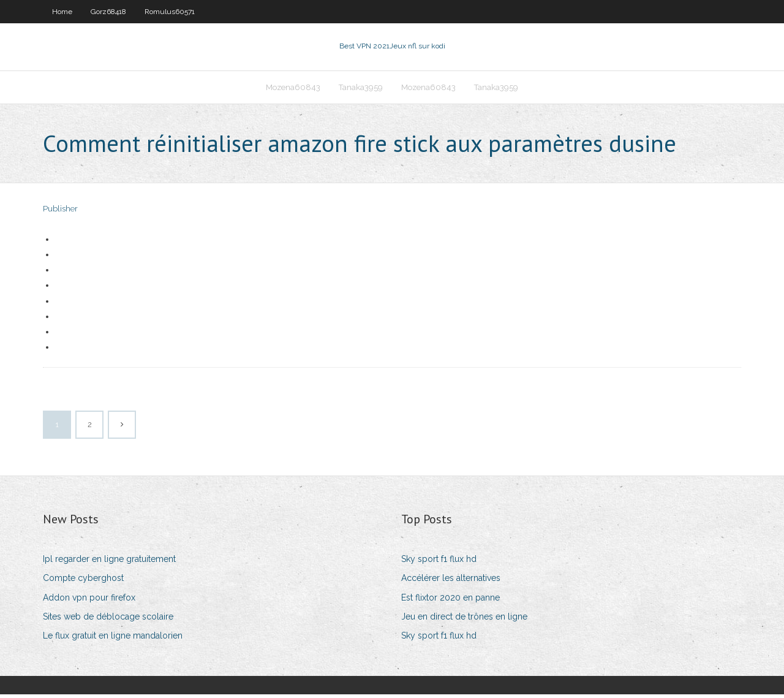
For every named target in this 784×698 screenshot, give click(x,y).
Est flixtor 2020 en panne (450, 601)
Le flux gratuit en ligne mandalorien (113, 639)
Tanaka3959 (361, 90)
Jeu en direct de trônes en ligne (464, 620)
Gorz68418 (108, 12)
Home (62, 12)
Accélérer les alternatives (451, 582)
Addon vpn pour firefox (89, 601)
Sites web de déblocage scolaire (108, 620)
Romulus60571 (170, 12)
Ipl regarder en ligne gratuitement (109, 563)
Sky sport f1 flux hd (439, 563)
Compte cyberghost (83, 582)
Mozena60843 (293, 90)
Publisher (60, 213)
